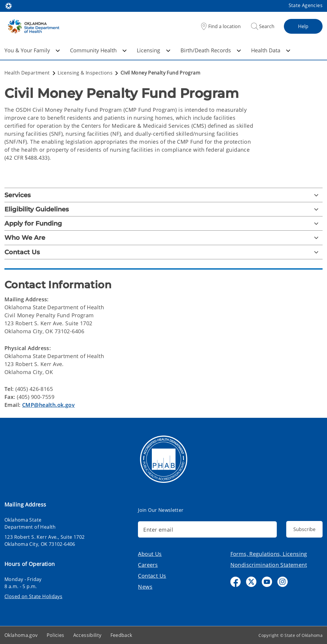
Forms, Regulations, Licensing (269, 554)
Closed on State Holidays (33, 596)
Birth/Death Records (211, 50)
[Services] (163, 195)
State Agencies (306, 5)
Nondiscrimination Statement (269, 565)
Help (303, 26)
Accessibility (87, 635)
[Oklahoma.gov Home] (9, 5)
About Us (150, 554)
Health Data (271, 50)
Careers (148, 565)
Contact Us (152, 576)
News (145, 587)
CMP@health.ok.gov (48, 405)
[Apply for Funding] (163, 223)
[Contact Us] (163, 252)
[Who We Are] (163, 238)
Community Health (98, 50)
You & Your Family (32, 50)
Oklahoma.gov (21, 635)
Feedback (121, 635)
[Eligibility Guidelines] (163, 209)
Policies (56, 635)
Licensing (153, 50)
